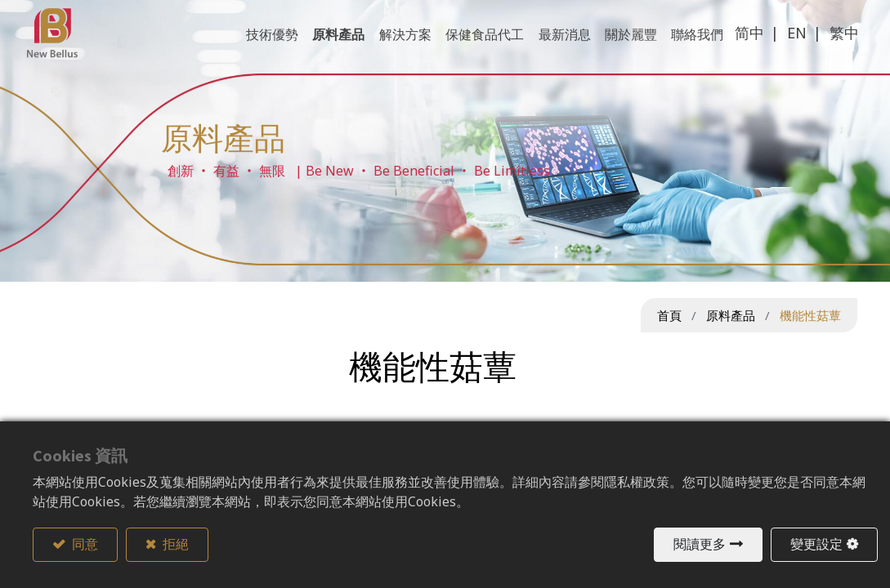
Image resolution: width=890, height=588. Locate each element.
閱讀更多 (700, 545)
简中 (744, 49)
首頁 (669, 315)
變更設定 (816, 545)
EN (791, 49)
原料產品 (731, 315)
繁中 (839, 49)
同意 (84, 545)
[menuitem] (692, 50)
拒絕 (174, 545)
